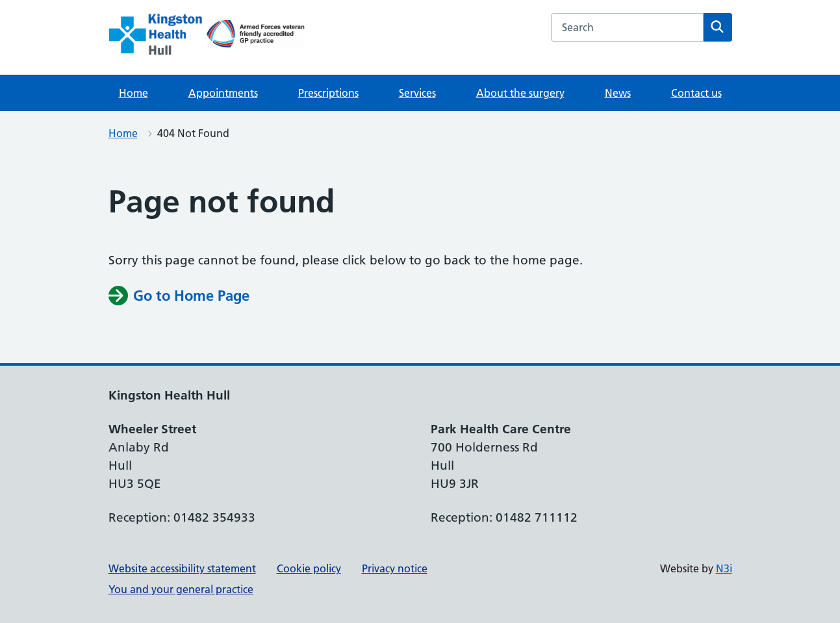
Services (417, 93)
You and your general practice (181, 589)
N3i (724, 568)
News (618, 93)
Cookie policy (309, 568)
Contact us (696, 93)
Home (134, 93)
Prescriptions (328, 93)
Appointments (223, 93)
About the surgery (520, 93)
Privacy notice (395, 568)
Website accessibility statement (182, 568)
